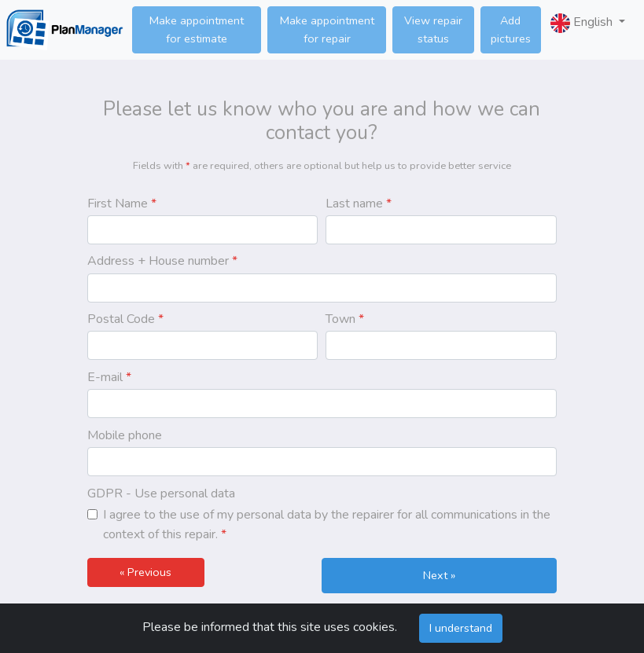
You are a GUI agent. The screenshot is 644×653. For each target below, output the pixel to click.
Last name (359, 204)
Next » (439, 575)
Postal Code (125, 319)
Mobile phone (125, 435)
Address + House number (162, 261)
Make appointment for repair (327, 29)
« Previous (145, 572)
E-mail (109, 377)
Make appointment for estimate (197, 29)
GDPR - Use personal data (161, 493)
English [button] (583, 23)
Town (345, 319)
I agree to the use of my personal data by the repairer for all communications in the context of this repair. (327, 525)
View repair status (433, 29)
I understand (461, 628)
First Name (122, 204)
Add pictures (511, 29)
